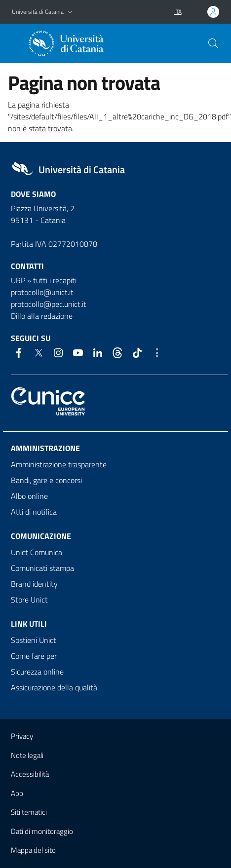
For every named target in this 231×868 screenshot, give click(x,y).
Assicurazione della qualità (54, 687)
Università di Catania (38, 12)
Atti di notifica (34, 512)
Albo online (29, 496)
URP (18, 280)
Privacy (22, 736)
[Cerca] (213, 43)
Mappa (33, 850)
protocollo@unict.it (42, 292)
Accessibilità (30, 774)
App (17, 793)
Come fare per (34, 656)
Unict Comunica (37, 552)
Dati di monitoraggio (42, 831)
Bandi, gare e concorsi (46, 480)
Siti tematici (29, 812)
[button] (70, 12)
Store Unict (29, 600)
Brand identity (34, 584)
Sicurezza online (37, 672)
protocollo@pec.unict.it (49, 304)
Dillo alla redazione (42, 316)
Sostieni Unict (34, 640)
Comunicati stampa (42, 568)
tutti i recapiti (55, 280)
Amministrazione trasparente (59, 464)
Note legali (27, 755)
